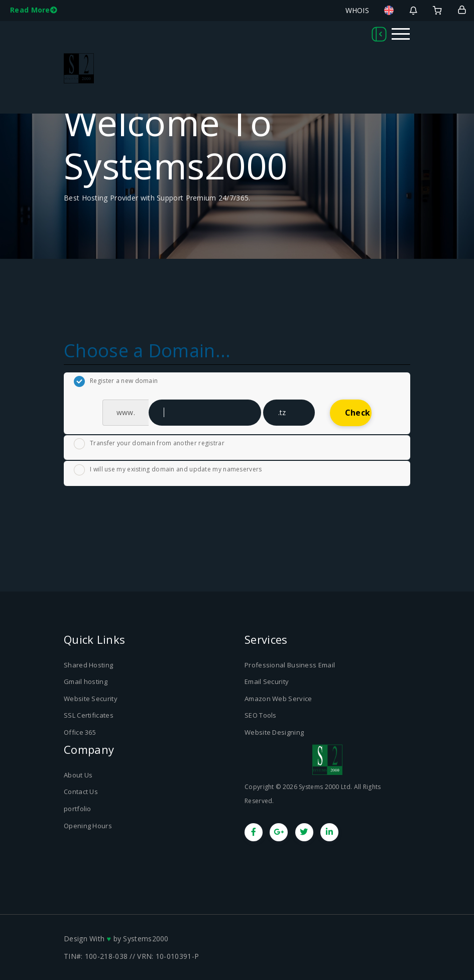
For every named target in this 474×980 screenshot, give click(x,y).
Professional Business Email (290, 665)
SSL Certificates (89, 715)
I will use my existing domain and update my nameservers (168, 470)
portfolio (78, 809)
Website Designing (274, 732)
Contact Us (81, 792)
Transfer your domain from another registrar (149, 444)
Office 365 (80, 732)
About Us (78, 775)
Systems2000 (146, 939)
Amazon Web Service (278, 699)
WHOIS (358, 10)
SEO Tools (261, 715)
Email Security (267, 681)
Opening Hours (88, 826)
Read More (34, 10)
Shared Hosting (88, 665)
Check (358, 413)
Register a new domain (116, 381)
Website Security (91, 699)
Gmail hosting (86, 681)
